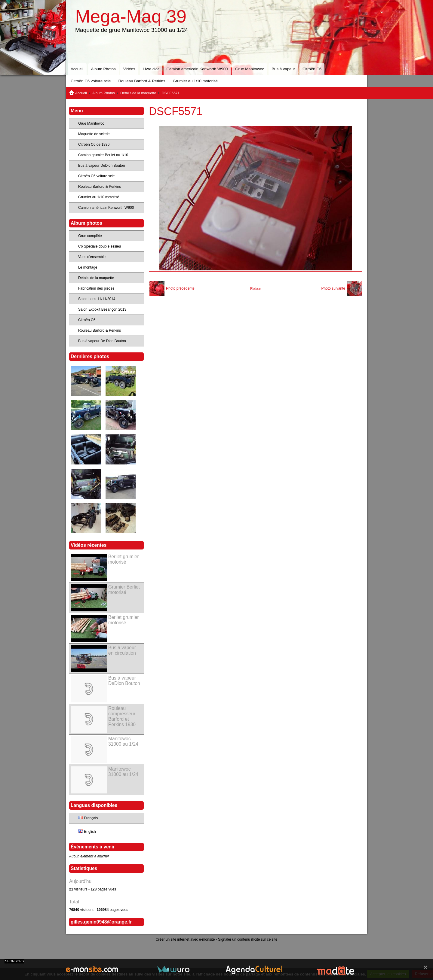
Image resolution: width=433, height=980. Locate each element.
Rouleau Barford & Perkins (142, 81)
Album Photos (103, 69)
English (87, 832)
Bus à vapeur (283, 69)
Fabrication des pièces (96, 288)
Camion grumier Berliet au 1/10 (103, 155)
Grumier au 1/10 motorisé (195, 81)
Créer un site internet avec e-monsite (185, 939)
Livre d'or (151, 69)
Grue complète (90, 236)
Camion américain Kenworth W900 (197, 69)
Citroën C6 (312, 69)
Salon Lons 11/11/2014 (97, 299)
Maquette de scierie (94, 134)
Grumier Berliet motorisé (124, 590)
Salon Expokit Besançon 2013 (102, 309)
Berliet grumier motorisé (123, 559)
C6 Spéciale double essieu (100, 246)
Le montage (88, 267)
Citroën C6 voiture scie (91, 81)
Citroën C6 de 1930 (94, 145)
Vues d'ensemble (92, 257)
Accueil (77, 69)
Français (88, 818)
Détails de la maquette (138, 93)
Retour (256, 289)
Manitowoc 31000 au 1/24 (123, 741)
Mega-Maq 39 (131, 16)
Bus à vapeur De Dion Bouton (102, 341)
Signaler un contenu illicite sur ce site (248, 939)
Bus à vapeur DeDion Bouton (101, 166)
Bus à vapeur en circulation (122, 650)
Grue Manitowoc (250, 69)
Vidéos (129, 69)
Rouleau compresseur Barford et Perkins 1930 (122, 716)
